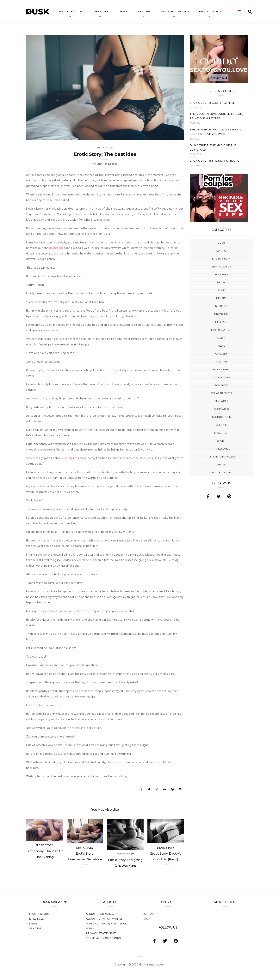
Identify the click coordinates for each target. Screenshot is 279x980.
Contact (149, 914)
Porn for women (175, 11)
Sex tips (144, 11)
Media (221, 338)
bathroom (56, 248)
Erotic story (221, 259)
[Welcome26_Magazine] (219, 221)
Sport (221, 441)
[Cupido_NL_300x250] (219, 82)
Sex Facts (221, 401)
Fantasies (221, 275)
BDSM (221, 243)
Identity (221, 298)
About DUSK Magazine (103, 914)
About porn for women (105, 919)
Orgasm (221, 362)
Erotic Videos (221, 267)
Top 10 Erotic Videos (221, 457)
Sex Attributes (221, 393)
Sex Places (221, 409)
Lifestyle (101, 11)
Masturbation (221, 330)
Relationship (221, 370)
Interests (221, 306)
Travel (221, 465)
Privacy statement (101, 933)
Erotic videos (210, 11)
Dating (221, 251)
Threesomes (221, 449)
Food (221, 290)
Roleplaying (221, 377)
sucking (67, 458)
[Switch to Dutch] (239, 12)
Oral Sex (221, 354)
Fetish (221, 282)
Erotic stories (71, 11)
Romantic (221, 385)
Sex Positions (221, 417)
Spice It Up (221, 433)
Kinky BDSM (221, 314)
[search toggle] (250, 12)
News (123, 11)
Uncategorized (221, 472)
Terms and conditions (103, 938)
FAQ (145, 919)
